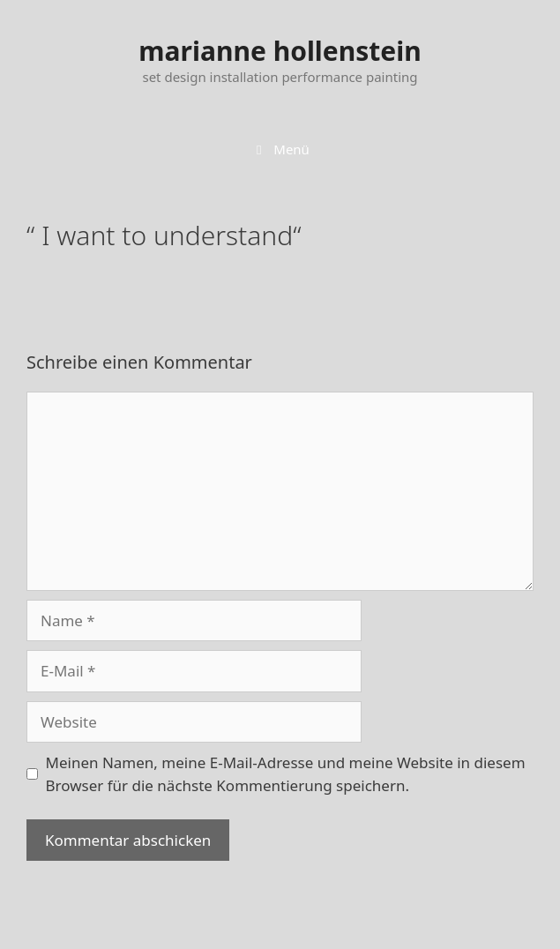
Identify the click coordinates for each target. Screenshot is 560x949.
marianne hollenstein (280, 51)
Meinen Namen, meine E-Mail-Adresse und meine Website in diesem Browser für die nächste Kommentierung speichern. (286, 774)
